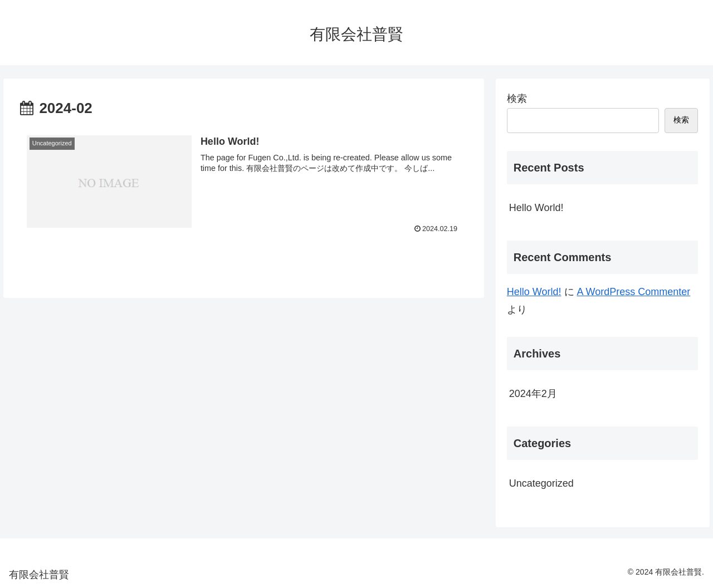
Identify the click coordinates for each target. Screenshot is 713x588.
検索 (517, 99)
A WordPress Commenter (634, 292)
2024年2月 (533, 394)
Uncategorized (541, 483)
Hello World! (536, 208)
